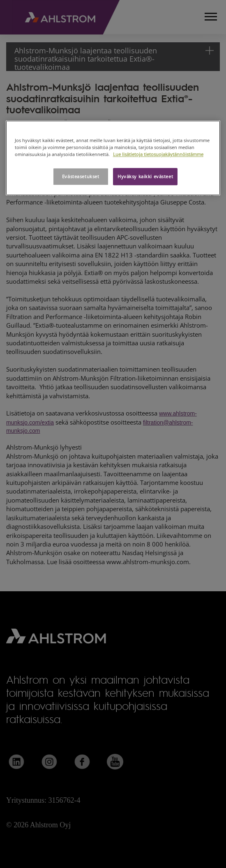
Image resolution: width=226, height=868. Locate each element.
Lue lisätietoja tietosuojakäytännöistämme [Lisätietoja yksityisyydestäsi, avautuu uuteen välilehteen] (158, 154)
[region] (113, 158)
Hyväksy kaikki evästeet (145, 176)
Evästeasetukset (81, 176)
